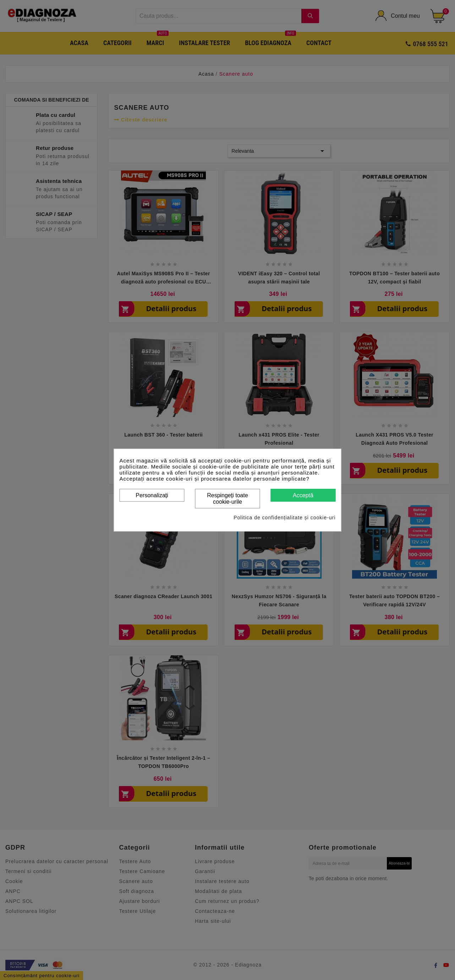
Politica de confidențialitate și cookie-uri (284, 518)
